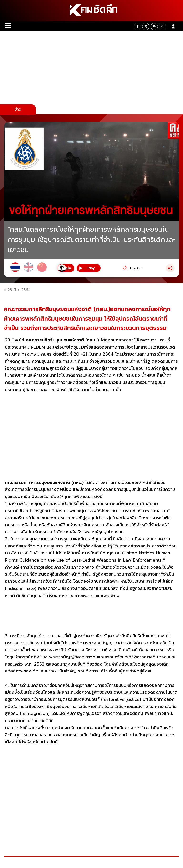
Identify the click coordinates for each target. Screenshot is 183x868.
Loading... (137, 268)
